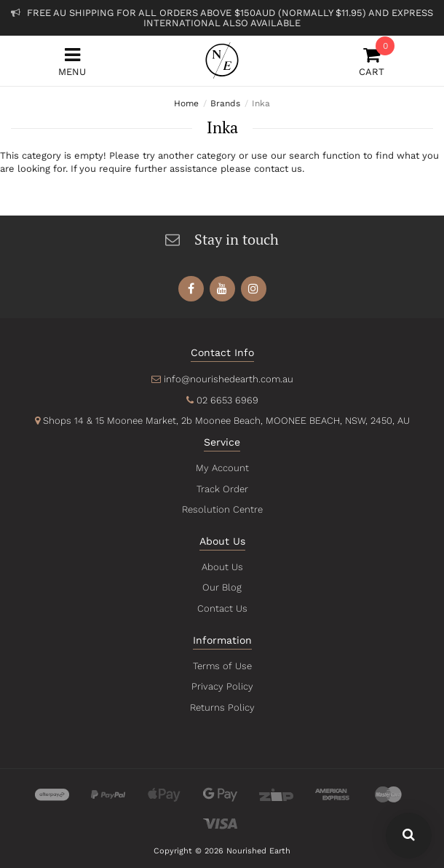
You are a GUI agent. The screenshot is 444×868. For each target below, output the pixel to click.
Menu (72, 62)
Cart (372, 62)
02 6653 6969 (227, 400)
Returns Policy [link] (222, 707)
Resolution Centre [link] (222, 509)
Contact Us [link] (222, 608)
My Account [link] (222, 468)
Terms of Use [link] (222, 666)
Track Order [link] (222, 489)
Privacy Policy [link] (222, 686)
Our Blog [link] (222, 587)
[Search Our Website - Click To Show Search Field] (409, 836)
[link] (191, 289)
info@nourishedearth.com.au (228, 379)
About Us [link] (222, 567)
